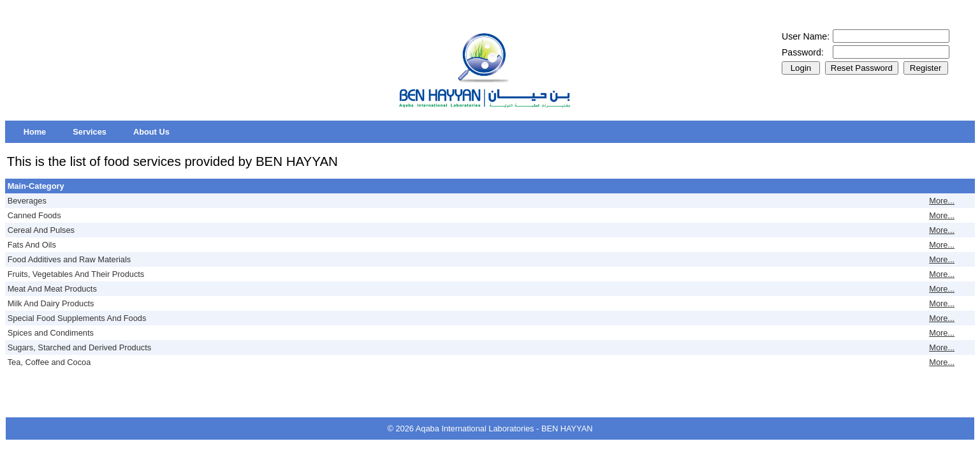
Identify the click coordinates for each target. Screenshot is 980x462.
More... (942, 201)
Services (90, 132)
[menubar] (97, 132)
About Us (151, 132)
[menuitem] (35, 132)
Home (35, 132)
